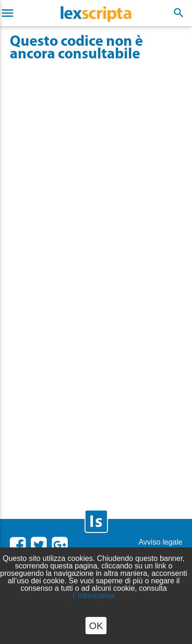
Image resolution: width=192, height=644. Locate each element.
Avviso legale (160, 542)
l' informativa (94, 596)
